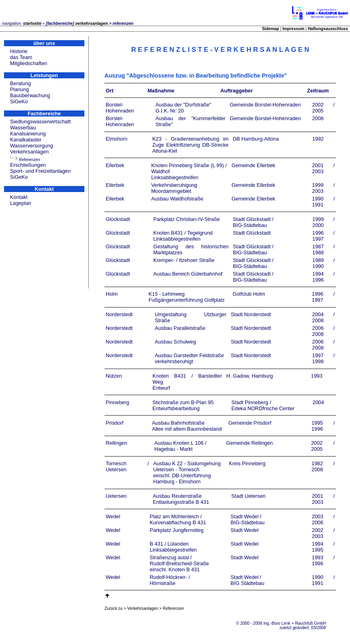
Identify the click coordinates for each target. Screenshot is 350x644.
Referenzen (30, 160)
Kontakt (19, 197)
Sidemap (271, 29)
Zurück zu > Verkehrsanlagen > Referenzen (144, 608)
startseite (32, 24)
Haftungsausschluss (328, 29)
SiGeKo (19, 101)
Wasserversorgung (32, 146)
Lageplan (21, 203)
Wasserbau (23, 128)
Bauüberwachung (30, 95)
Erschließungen (28, 165)
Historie (19, 51)
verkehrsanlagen (92, 24)
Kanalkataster (26, 140)
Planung (19, 89)
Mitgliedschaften (29, 63)
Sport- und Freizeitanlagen (40, 171)
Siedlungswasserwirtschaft (40, 122)
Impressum (294, 29)
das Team (21, 57)
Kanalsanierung (28, 134)
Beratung (20, 83)
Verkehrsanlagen (29, 152)
